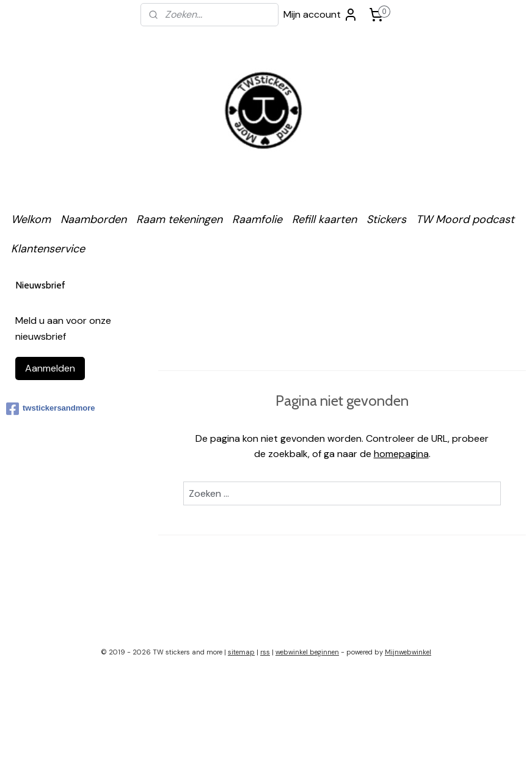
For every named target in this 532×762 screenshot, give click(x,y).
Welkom (31, 219)
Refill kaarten (324, 219)
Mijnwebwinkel (408, 652)
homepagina (401, 454)
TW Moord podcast (465, 219)
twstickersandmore (51, 409)
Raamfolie (257, 219)
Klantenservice (48, 249)
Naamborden (93, 219)
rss (265, 652)
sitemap (241, 652)
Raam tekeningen (179, 219)
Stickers (386, 219)
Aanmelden (50, 368)
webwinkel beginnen (307, 652)
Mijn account (321, 15)
